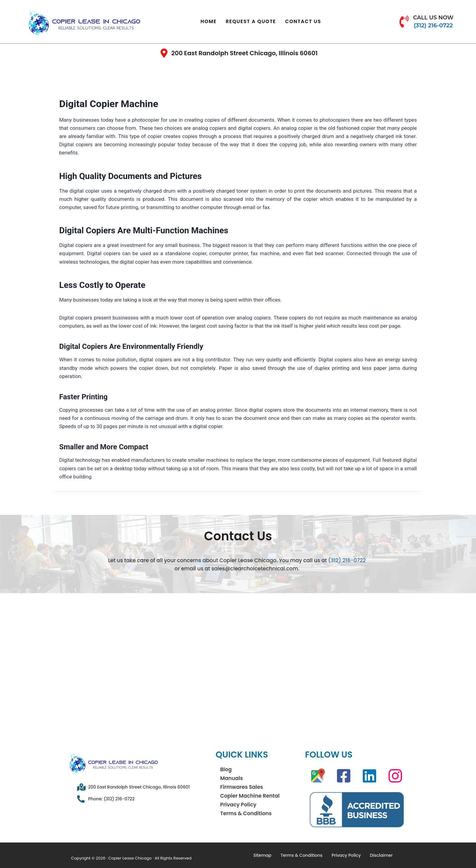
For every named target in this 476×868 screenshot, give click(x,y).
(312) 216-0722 (347, 560)
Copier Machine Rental (250, 796)
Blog (226, 769)
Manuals (231, 778)
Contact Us (303, 21)
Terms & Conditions (246, 813)
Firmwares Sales (241, 787)
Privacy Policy (238, 805)
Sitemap (262, 855)
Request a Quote (251, 21)
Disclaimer (381, 855)
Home (209, 21)
